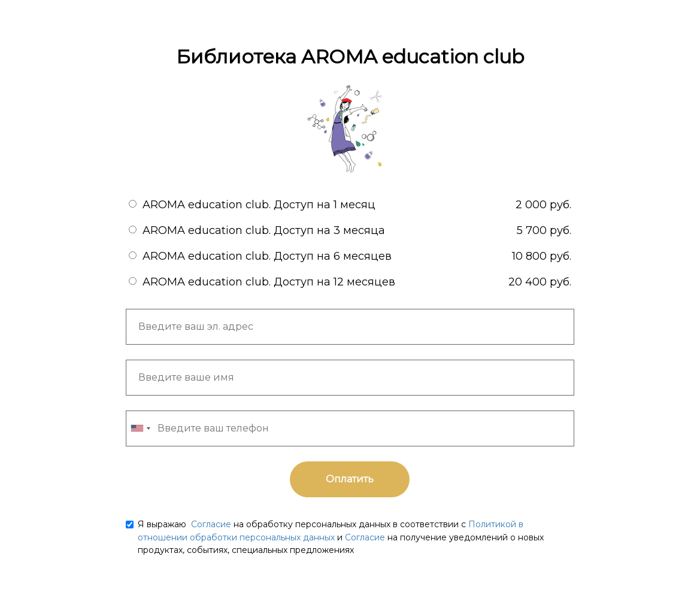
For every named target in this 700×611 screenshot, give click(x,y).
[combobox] (140, 428)
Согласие (210, 524)
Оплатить (350, 479)
